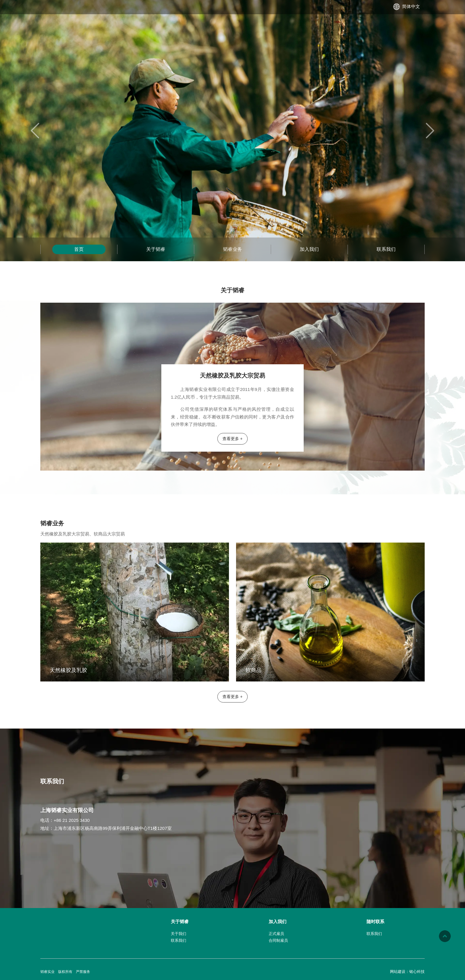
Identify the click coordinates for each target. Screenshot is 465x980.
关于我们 (179, 934)
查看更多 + (232, 439)
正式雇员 (276, 934)
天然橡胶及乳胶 (69, 670)
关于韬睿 (156, 249)
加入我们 (309, 249)
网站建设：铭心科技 (407, 972)
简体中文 (411, 6)
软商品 (254, 670)
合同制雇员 (278, 940)
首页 (79, 249)
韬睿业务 (232, 249)
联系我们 (386, 249)
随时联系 (375, 922)
